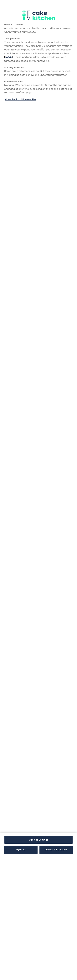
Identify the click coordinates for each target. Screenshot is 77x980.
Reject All (21, 850)
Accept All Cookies (56, 850)
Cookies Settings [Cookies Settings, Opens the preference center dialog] (38, 840)
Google (9, 57)
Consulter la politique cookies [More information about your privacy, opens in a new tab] (21, 99)
